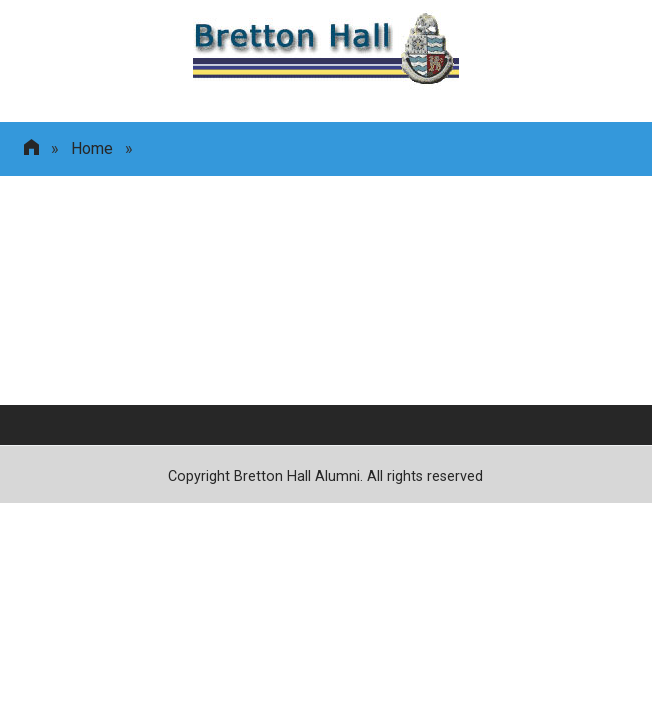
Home (92, 148)
